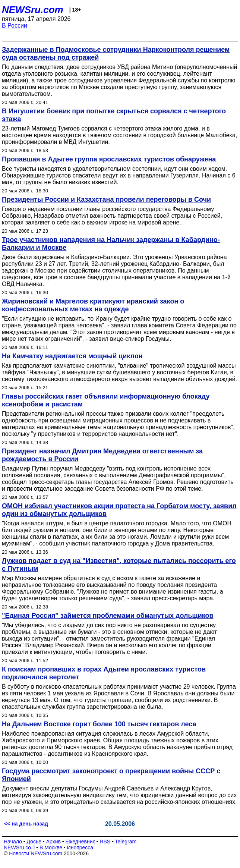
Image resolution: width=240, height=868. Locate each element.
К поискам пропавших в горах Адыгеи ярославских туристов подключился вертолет (104, 673)
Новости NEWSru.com (36, 853)
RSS (105, 842)
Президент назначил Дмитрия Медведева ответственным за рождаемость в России (102, 455)
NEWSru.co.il (19, 847)
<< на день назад (26, 824)
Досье (34, 842)
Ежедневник (80, 842)
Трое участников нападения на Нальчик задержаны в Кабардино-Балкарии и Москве (111, 244)
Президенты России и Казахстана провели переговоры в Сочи (106, 199)
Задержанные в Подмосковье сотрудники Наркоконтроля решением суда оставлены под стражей (116, 54)
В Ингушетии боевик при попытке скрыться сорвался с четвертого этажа (114, 115)
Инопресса (80, 847)
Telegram (126, 842)
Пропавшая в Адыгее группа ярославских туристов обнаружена (109, 159)
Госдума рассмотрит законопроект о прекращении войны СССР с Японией (111, 775)
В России (15, 26)
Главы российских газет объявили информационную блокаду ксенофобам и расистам (106, 400)
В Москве (51, 847)
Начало (13, 842)
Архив (53, 842)
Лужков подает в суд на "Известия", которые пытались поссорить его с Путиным (119, 565)
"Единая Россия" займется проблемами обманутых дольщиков (108, 616)
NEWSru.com (33, 10)
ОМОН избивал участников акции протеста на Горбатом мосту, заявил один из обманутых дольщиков (119, 510)
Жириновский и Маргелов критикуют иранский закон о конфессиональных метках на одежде (93, 305)
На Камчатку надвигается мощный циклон (72, 356)
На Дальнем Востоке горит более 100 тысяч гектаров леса (99, 724)
